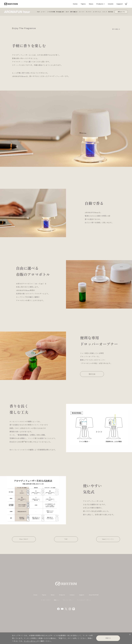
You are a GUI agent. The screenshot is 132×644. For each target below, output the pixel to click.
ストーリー (82, 12)
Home (75, 4)
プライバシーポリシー (68, 600)
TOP (38, 12)
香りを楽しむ (74, 12)
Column (111, 4)
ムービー (43, 12)
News (91, 4)
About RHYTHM (94, 595)
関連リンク (57, 600)
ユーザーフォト (97, 12)
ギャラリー (89, 12)
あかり (67, 12)
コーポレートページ (46, 600)
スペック (105, 12)
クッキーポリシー (30, 641)
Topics (83, 4)
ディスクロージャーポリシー (84, 600)
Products (100, 4)
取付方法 (111, 12)
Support (120, 4)
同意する (108, 638)
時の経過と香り (60, 12)
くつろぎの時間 (51, 12)
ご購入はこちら (121, 12)
